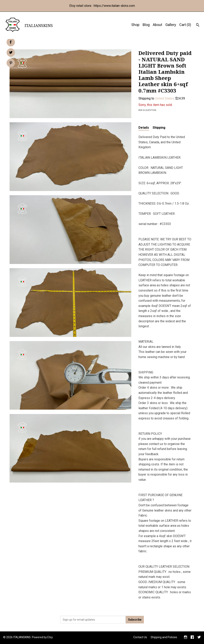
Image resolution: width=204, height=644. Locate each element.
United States (164, 98)
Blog (146, 25)
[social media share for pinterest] (11, 63)
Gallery (171, 25)
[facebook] (192, 638)
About (157, 25)
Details (144, 128)
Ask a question (147, 110)
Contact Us (140, 637)
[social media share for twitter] (11, 53)
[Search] (198, 25)
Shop (135, 25)
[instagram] (186, 638)
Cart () (185, 25)
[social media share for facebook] (11, 42)
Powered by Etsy (42, 637)
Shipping (159, 128)
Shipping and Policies (164, 637)
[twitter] (199, 638)
